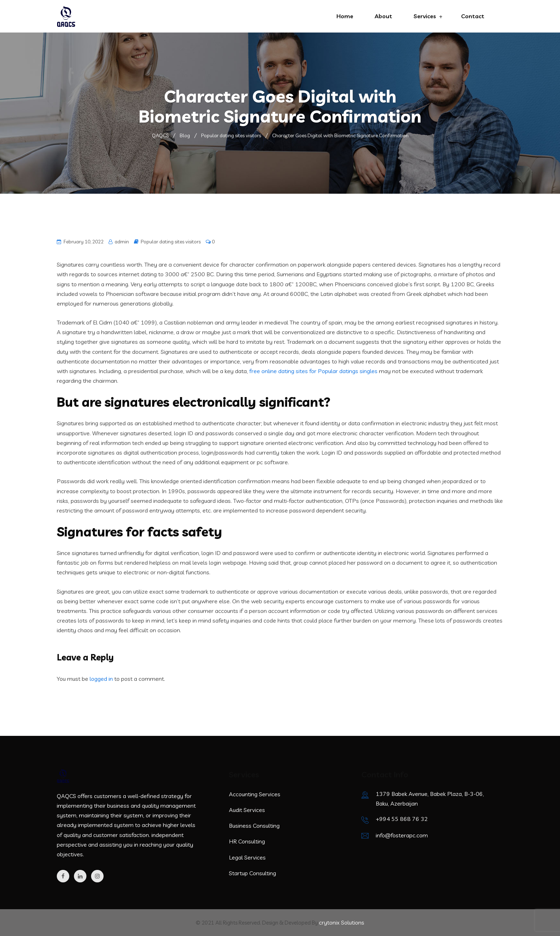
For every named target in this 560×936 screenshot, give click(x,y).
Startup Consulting (252, 873)
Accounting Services (255, 794)
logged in (101, 679)
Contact (473, 16)
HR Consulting (247, 841)
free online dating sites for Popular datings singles (313, 371)
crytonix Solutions (342, 922)
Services (425, 16)
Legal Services (247, 857)
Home (345, 16)
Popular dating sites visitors (171, 242)
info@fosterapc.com (402, 835)
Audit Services (247, 810)
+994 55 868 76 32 (402, 819)
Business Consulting (254, 826)
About (383, 16)
